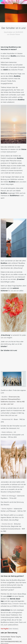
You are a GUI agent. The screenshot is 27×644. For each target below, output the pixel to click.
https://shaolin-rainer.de (17, 604)
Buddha (5, 397)
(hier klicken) (14, 629)
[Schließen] (2, 2)
